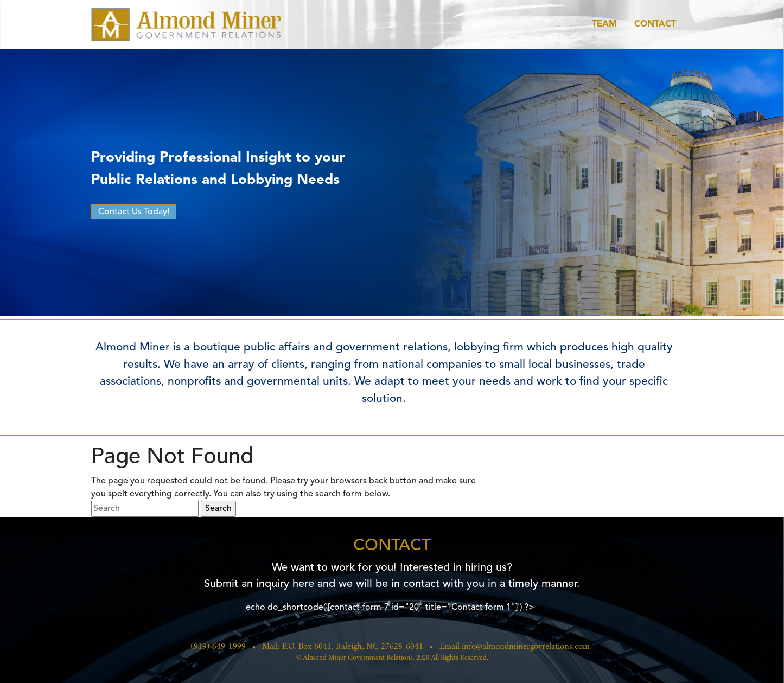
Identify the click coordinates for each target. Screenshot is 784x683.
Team (604, 24)
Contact (655, 24)
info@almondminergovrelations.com (526, 647)
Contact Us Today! (134, 212)
